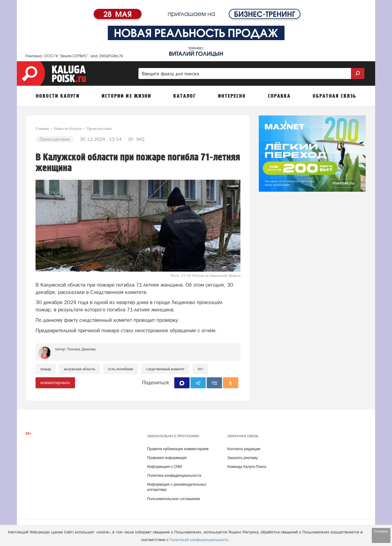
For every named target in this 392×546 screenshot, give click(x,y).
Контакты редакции (244, 449)
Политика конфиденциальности (174, 476)
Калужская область (79, 369)
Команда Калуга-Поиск (247, 467)
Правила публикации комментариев (178, 449)
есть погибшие (121, 369)
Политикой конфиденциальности (199, 540)
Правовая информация (167, 458)
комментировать (55, 383)
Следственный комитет (165, 369)
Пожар (46, 369)
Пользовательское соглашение (173, 499)
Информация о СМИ (164, 467)
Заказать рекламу (243, 458)
